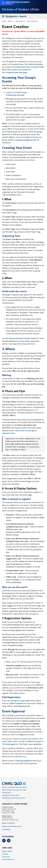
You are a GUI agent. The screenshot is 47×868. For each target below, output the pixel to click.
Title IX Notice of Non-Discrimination (14, 798)
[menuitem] (23, 851)
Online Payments (16, 703)
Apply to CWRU (7, 851)
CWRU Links (7, 848)
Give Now (5, 854)
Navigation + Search (14, 17)
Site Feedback (6, 829)
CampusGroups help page (16, 72)
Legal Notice (6, 795)
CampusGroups (20, 21)
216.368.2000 (6, 793)
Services (10, 21)
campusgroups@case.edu (26, 140)
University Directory (8, 859)
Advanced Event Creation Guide (30, 67)
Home (4, 21)
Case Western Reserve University (17, 787)
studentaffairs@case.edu (14, 826)
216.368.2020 (11, 823)
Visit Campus (6, 857)
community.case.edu (15, 95)
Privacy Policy (15, 795)
